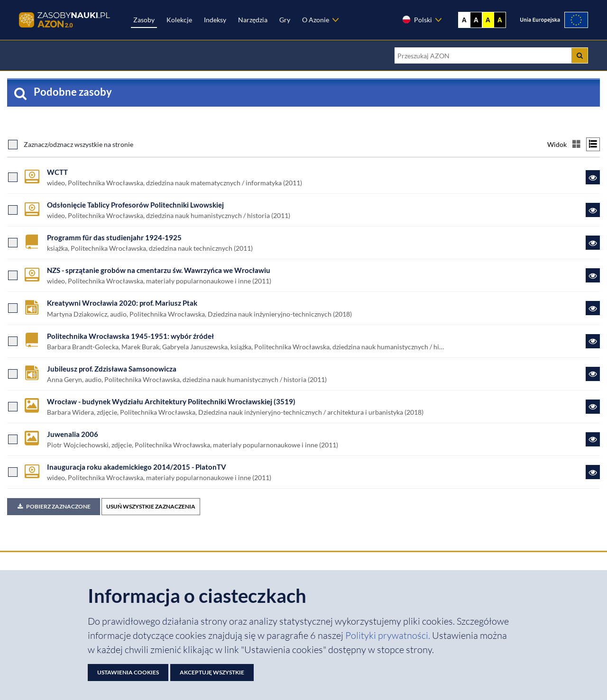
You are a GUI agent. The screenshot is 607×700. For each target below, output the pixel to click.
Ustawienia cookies (128, 672)
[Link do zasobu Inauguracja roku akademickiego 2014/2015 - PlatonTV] (593, 472)
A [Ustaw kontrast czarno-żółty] (500, 20)
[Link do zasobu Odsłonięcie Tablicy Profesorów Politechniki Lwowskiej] (593, 210)
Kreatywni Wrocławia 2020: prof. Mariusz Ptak (122, 303)
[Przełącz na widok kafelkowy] (576, 144)
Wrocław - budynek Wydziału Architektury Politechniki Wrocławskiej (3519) (171, 401)
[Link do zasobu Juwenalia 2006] (593, 439)
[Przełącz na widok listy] (593, 144)
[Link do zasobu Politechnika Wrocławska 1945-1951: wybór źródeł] (593, 341)
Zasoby (144, 20)
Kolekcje (179, 20)
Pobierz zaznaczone (54, 506)
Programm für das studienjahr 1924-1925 (114, 237)
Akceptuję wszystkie (212, 672)
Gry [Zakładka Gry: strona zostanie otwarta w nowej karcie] (285, 20)
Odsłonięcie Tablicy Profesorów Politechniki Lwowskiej (135, 205)
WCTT (57, 172)
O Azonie (316, 20)
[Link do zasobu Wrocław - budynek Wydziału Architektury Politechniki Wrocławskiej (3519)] (593, 407)
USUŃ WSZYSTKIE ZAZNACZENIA (151, 506)
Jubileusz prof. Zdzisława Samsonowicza (112, 369)
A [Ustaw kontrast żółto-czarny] (488, 20)
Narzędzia (253, 20)
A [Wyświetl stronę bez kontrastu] (464, 20)
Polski (417, 19)
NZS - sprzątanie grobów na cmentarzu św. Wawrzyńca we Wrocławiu (159, 270)
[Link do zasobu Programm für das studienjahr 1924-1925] (593, 243)
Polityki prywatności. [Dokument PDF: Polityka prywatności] (389, 635)
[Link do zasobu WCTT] (593, 177)
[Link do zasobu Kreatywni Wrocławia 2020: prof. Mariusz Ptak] (593, 308)
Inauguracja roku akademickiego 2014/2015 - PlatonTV (137, 467)
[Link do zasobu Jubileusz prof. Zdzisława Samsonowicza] (593, 374)
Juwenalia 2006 (73, 434)
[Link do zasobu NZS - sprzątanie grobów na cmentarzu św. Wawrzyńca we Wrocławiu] (593, 275)
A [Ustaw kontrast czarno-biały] (476, 20)
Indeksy (215, 20)
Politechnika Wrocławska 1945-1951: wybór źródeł (130, 336)
